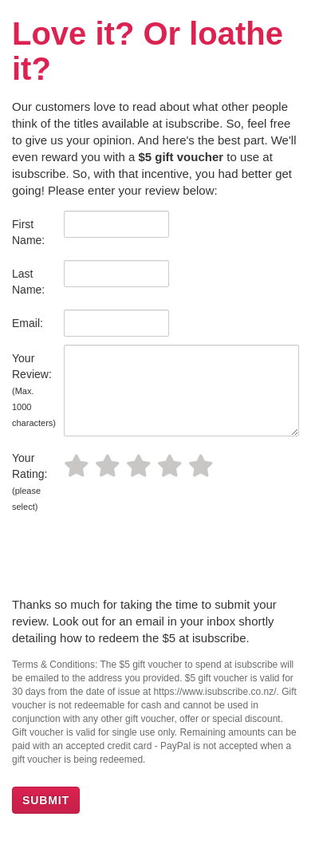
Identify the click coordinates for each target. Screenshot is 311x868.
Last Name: (28, 282)
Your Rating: (30, 481)
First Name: (28, 232)
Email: (28, 323)
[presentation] (133, 557)
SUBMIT (46, 800)
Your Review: (32, 390)
